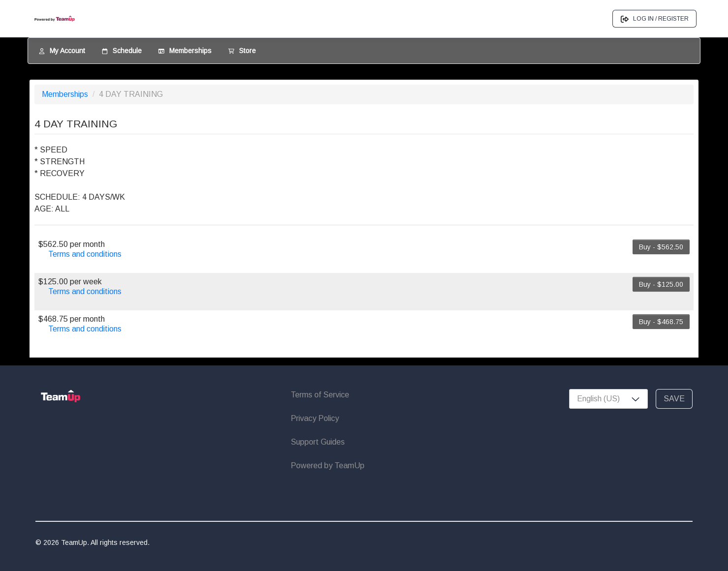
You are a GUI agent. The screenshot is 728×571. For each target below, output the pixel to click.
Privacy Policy (315, 418)
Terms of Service (320, 395)
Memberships (66, 94)
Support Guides (318, 442)
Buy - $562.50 (661, 247)
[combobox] (608, 399)
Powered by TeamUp (328, 466)
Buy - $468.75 (661, 322)
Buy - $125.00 (661, 284)
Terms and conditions (85, 254)
